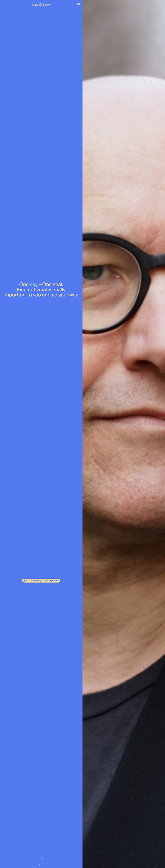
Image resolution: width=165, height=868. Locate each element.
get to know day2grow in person (41, 580)
